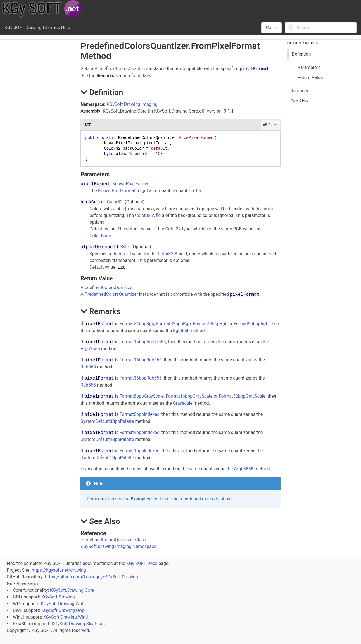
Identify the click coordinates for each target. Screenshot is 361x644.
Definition (301, 54)
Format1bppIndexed (140, 451)
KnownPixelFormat (131, 184)
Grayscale (183, 403)
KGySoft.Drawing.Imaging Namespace (118, 546)
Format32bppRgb (174, 324)
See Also (299, 101)
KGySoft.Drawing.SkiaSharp (79, 624)
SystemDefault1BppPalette (107, 458)
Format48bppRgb (210, 324)
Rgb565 (88, 367)
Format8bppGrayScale (142, 396)
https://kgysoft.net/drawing (59, 570)
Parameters (309, 67)
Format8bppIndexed (140, 414)
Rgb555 (88, 385)
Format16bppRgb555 (141, 378)
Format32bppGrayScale (242, 396)
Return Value (310, 77)
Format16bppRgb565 (141, 360)
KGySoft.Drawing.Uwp (63, 610)
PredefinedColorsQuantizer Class (113, 540)
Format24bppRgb (137, 324)
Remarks (299, 91)
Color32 (115, 202)
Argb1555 (90, 349)
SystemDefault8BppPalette (107, 421)
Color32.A (145, 215)
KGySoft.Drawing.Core (72, 590)
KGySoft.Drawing (58, 597)
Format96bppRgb (251, 324)
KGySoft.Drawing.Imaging (132, 104)
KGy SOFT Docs (142, 563)
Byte (125, 247)
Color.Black (101, 236)
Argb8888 (244, 469)
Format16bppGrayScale (189, 396)
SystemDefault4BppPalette (107, 439)
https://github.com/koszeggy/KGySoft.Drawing (92, 577)
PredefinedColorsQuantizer (121, 69)
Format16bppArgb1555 (143, 342)
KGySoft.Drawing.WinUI (66, 617)
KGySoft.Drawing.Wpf (62, 604)
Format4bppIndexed (140, 432)
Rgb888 (181, 331)
